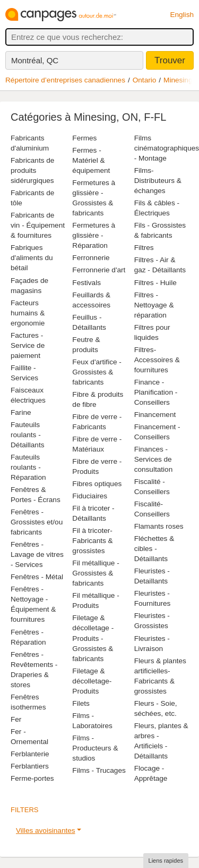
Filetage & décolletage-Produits (92, 681)
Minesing (178, 80)
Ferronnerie (91, 258)
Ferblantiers (30, 766)
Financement (155, 415)
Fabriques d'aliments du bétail (32, 258)
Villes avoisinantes (46, 831)
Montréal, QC (35, 60)
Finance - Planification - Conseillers (156, 392)
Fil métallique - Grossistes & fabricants (96, 573)
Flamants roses (159, 526)
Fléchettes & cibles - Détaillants (154, 549)
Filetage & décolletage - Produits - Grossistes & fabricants (93, 638)
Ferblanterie (30, 754)
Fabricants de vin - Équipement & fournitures (38, 225)
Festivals (86, 283)
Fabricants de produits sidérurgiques (32, 170)
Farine (21, 412)
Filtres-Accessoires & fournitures (157, 360)
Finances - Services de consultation (154, 459)
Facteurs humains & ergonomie (28, 313)
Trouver (170, 60)
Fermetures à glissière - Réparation (94, 235)
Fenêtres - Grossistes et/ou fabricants (37, 522)
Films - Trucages (99, 770)
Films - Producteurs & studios (95, 748)
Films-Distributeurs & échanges (158, 181)
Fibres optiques (97, 484)
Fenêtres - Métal (37, 577)
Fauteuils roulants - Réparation (28, 467)
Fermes (84, 138)
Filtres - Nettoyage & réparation (154, 305)
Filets (81, 703)
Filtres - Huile (155, 283)
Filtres (144, 248)
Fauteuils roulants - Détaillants (27, 435)
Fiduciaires (90, 496)
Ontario (145, 80)
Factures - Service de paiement (28, 345)
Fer (16, 719)
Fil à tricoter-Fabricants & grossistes (92, 541)
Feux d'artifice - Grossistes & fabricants (97, 372)
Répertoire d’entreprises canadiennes (65, 80)
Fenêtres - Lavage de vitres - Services (37, 554)
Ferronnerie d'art (99, 270)
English (182, 15)
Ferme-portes (32, 778)
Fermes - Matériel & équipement (91, 160)
